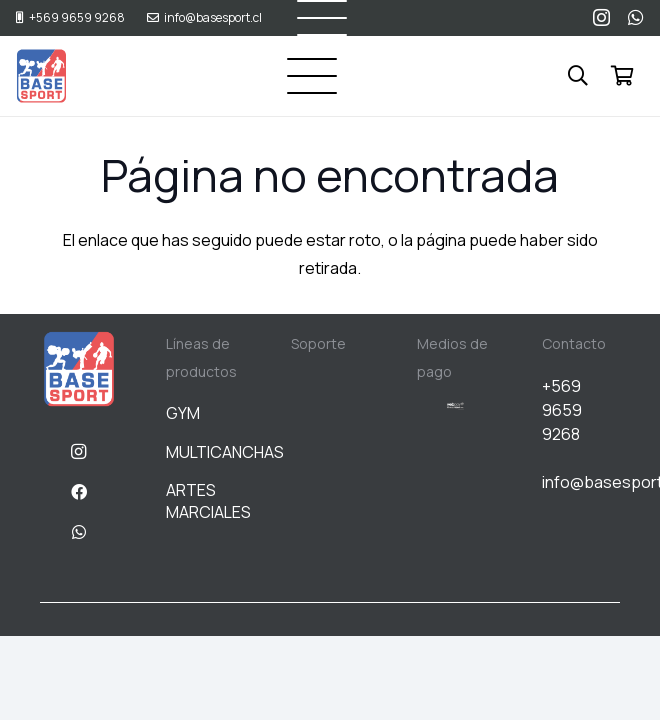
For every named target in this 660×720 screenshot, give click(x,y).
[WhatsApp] (636, 17)
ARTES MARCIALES (208, 501)
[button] (312, 76)
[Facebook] (79, 492)
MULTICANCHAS (225, 452)
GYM (183, 413)
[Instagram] (601, 18)
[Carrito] (622, 76)
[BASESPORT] (41, 76)
